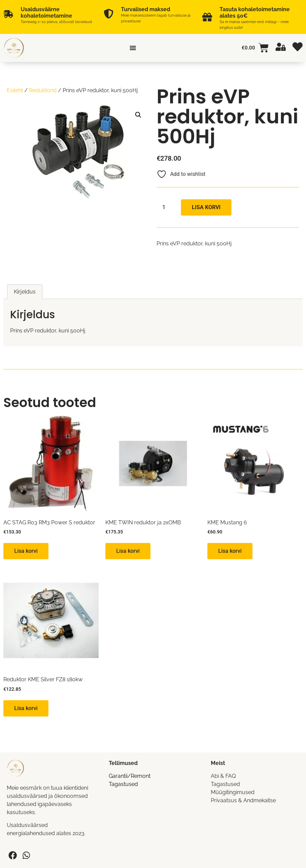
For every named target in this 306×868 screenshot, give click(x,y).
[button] (138, 115)
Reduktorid (43, 90)
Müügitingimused (233, 792)
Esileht (15, 90)
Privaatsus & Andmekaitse (243, 800)
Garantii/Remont (130, 776)
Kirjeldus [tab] (25, 292)
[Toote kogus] (166, 207)
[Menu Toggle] (133, 48)
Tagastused (123, 784)
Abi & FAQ (223, 776)
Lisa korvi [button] (26, 551)
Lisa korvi (206, 207)
